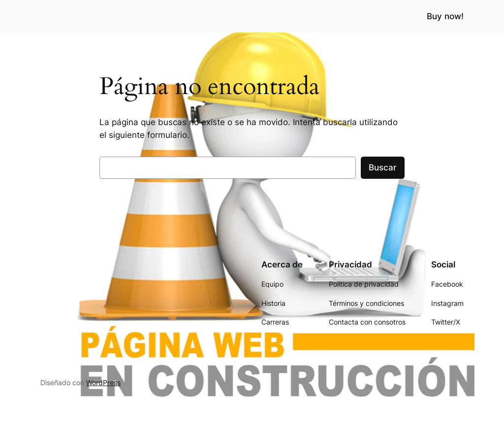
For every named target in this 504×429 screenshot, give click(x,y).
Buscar (383, 167)
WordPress (103, 382)
